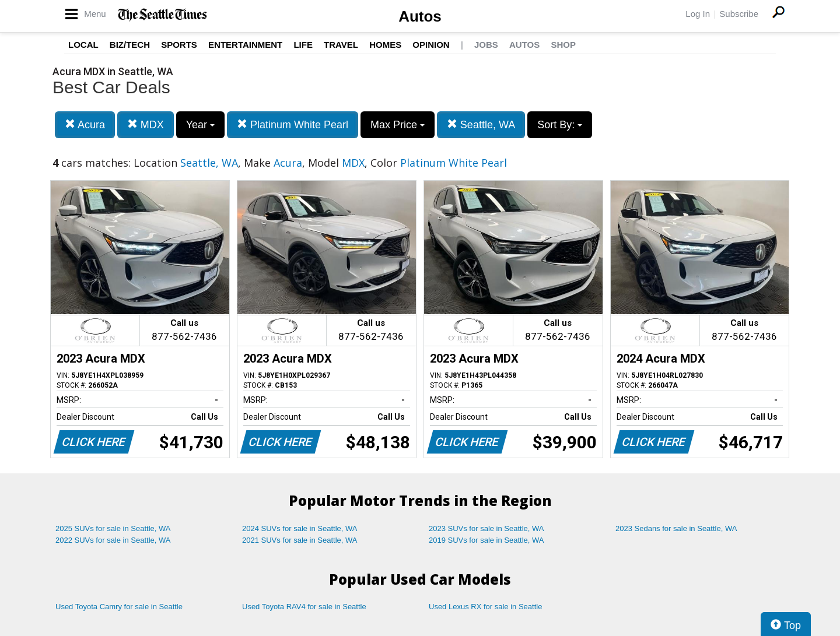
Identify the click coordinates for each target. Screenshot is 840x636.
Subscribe (739, 14)
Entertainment (245, 45)
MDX (146, 124)
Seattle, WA (481, 124)
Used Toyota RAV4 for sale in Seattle (304, 607)
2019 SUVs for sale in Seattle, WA (487, 540)
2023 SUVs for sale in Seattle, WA (487, 528)
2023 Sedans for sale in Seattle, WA (676, 528)
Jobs (486, 45)
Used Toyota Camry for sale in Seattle (119, 607)
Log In (698, 14)
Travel (341, 45)
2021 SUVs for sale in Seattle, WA (300, 540)
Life (303, 45)
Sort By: (560, 125)
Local (83, 45)
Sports (179, 45)
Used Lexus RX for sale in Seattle (485, 607)
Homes (385, 45)
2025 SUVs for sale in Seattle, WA (113, 528)
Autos (420, 16)
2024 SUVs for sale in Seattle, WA (300, 528)
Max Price (398, 125)
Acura (85, 124)
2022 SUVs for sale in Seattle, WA (113, 540)
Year (200, 125)
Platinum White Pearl (293, 124)
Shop (563, 45)
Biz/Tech (130, 45)
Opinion (431, 45)
